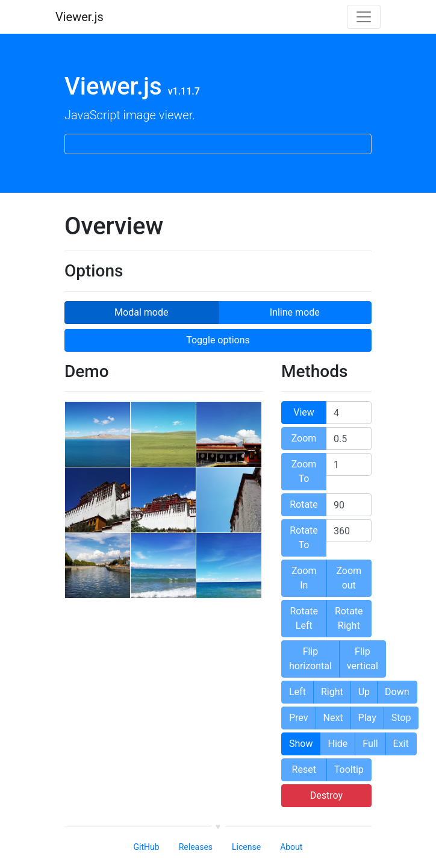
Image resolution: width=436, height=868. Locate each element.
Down (397, 692)
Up (364, 692)
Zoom (304, 438)
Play (367, 718)
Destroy (326, 795)
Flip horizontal (310, 659)
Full (370, 744)
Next (333, 718)
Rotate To (304, 538)
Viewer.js (79, 17)
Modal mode (141, 311)
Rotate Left (304, 618)
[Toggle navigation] (364, 17)
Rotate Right (349, 618)
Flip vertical (363, 659)
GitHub (147, 847)
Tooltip (349, 770)
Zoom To (304, 471)
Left (297, 692)
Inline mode (294, 311)
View (304, 412)
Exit (401, 744)
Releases (196, 847)
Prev (299, 718)
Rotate (304, 504)
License (246, 847)
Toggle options (218, 340)
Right (332, 692)
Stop (401, 718)
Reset (304, 770)
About (291, 847)
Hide (338, 744)
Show (301, 744)
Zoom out (349, 578)
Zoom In (304, 578)
